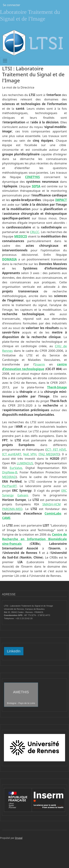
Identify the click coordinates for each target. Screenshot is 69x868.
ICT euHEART (12, 454)
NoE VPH (30, 454)
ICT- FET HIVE (56, 449)
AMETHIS (21, 697)
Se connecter (11, 5)
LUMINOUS (25, 463)
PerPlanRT (9, 486)
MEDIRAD (9, 477)
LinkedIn (14, 651)
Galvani (23, 495)
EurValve (16, 468)
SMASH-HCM (52, 504)
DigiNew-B (10, 472)
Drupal (19, 838)
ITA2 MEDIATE (49, 454)
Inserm (40, 364)
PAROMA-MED (12, 509)
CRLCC (34, 232)
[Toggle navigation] (5, 61)
